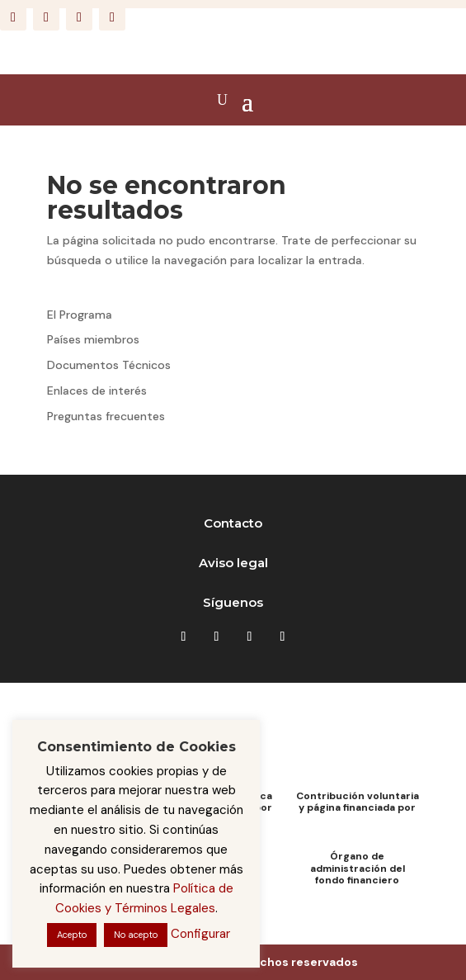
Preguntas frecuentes (106, 416)
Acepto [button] (72, 935)
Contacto (233, 523)
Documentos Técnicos (109, 365)
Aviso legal (233, 563)
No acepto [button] (136, 935)
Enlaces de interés (97, 391)
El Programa (80, 315)
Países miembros (93, 339)
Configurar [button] (200, 934)
